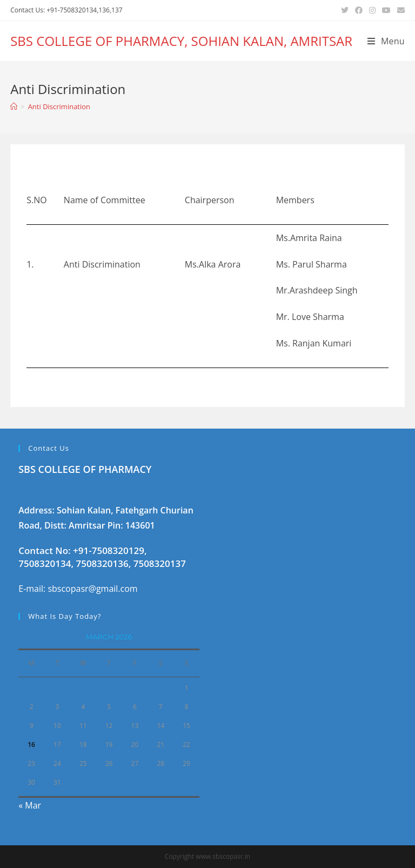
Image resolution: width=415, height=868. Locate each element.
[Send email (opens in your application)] (399, 10)
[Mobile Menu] (386, 41)
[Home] (14, 106)
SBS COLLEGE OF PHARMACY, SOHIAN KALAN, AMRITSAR (181, 41)
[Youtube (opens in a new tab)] (386, 10)
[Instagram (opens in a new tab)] (372, 10)
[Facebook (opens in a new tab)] (359, 10)
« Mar (30, 805)
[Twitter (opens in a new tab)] (345, 10)
